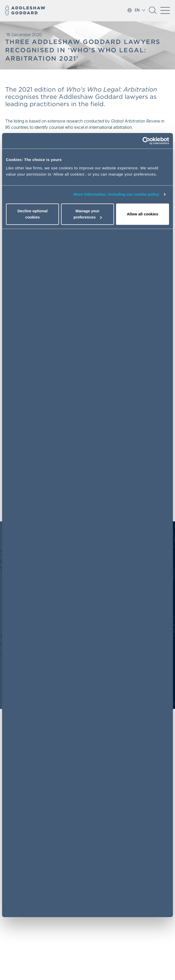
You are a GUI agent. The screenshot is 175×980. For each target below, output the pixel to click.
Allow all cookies (142, 214)
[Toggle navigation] (165, 10)
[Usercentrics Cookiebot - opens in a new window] (146, 141)
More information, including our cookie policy (116, 194)
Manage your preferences (88, 214)
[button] (153, 12)
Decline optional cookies (32, 214)
